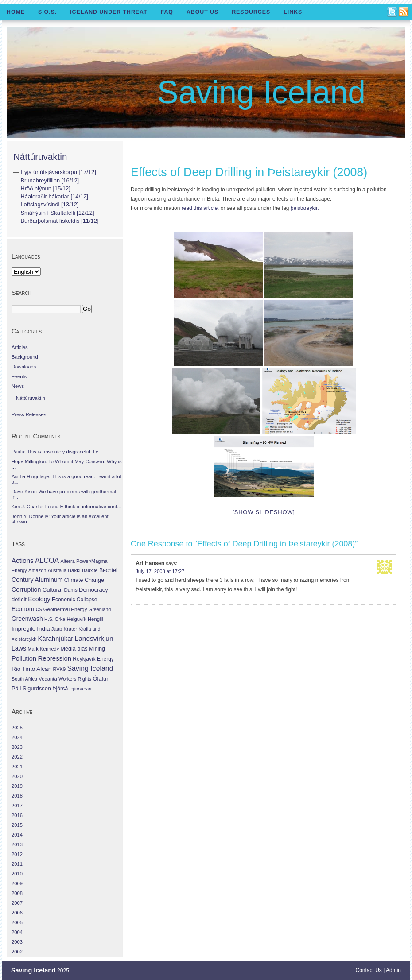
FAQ (167, 12)
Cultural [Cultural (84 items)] (52, 590)
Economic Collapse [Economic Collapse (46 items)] (74, 600)
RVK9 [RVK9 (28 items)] (60, 669)
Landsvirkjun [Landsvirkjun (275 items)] (94, 638)
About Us (202, 12)
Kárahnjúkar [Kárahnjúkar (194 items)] (56, 639)
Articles (20, 347)
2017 (17, 806)
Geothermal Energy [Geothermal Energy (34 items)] (65, 609)
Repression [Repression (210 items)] (54, 658)
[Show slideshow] (263, 512)
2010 (17, 874)
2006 (17, 913)
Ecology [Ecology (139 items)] (39, 599)
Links (293, 12)
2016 (17, 815)
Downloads (24, 367)
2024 (17, 737)
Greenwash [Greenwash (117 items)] (27, 619)
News (18, 386)
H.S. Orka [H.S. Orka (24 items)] (55, 619)
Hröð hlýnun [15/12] (45, 188)
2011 (17, 864)
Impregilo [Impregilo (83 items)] (23, 629)
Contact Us (369, 970)
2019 (17, 786)
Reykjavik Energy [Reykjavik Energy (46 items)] (93, 659)
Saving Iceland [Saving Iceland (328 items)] (90, 668)
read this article (200, 208)
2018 (17, 796)
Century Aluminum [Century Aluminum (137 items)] (37, 580)
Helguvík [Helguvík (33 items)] (76, 619)
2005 (17, 922)
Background (25, 357)
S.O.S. (47, 12)
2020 (17, 776)
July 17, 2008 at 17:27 (160, 571)
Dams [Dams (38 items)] (70, 590)
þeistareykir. (305, 208)
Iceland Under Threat (109, 12)
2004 (17, 932)
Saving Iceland (261, 92)
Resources (251, 12)
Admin (393, 970)
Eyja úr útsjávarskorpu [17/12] (58, 172)
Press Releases (29, 414)
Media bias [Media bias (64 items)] (74, 649)
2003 (17, 942)
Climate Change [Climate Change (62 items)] (84, 580)
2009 (17, 883)
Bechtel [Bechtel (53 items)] (108, 570)
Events (19, 376)
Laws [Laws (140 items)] (19, 648)
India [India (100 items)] (43, 629)
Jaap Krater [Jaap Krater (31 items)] (64, 629)
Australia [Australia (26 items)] (57, 570)
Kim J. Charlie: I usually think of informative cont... (66, 507)
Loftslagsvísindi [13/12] (49, 204)
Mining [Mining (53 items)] (97, 649)
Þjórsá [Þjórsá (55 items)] (60, 689)
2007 (17, 903)
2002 (17, 952)
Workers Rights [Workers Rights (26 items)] (75, 679)
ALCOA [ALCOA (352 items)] (47, 560)
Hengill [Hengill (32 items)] (95, 619)
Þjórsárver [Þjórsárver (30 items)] (81, 689)
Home (16, 12)
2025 (17, 728)
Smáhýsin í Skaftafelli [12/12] (57, 213)
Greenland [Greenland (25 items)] (100, 609)
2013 (17, 844)
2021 (17, 767)
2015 (17, 825)
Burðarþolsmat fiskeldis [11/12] (59, 221)
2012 (17, 854)
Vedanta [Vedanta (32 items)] (48, 679)
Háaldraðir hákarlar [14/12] (54, 196)
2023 (17, 747)
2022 (17, 757)
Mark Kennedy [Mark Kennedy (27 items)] (43, 649)
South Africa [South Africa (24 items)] (24, 679)
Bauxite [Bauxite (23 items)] (90, 570)
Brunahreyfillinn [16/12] (50, 180)
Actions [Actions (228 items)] (23, 560)
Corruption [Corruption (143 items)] (26, 589)
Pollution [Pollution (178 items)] (24, 658)
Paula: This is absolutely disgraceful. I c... (57, 452)
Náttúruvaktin (40, 157)
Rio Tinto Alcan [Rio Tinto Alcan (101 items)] (31, 669)
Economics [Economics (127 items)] (27, 609)
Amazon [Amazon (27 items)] (37, 570)
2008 (17, 893)
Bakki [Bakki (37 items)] (74, 570)
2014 (17, 835)
